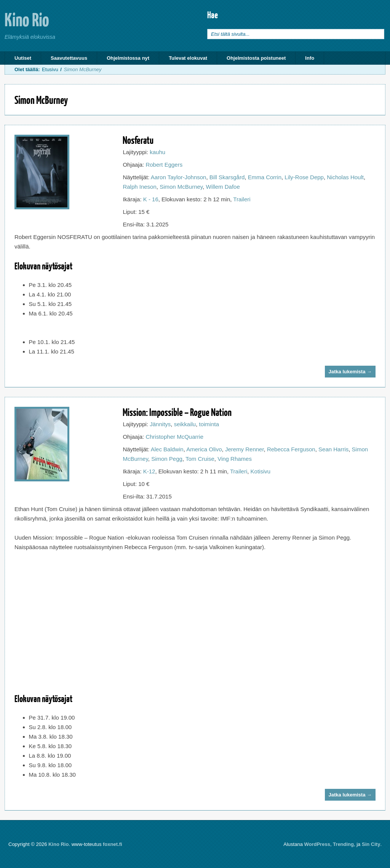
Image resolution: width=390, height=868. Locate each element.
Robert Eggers (164, 165)
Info (310, 58)
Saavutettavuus (69, 58)
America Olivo (204, 449)
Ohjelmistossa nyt (128, 58)
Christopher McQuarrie (174, 437)
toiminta (209, 424)
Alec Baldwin (167, 449)
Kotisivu (261, 471)
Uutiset (23, 58)
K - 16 (151, 199)
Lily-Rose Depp (304, 177)
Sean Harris (333, 449)
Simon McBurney (181, 187)
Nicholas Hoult (345, 177)
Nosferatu (138, 140)
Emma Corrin (265, 177)
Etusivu (50, 69)
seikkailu (185, 424)
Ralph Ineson (139, 187)
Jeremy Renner (245, 449)
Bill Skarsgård (227, 177)
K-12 (149, 471)
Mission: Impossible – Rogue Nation (177, 412)
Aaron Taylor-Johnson (179, 177)
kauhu (157, 152)
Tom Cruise (200, 459)
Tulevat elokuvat (188, 58)
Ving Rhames (235, 459)
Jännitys (160, 424)
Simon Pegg (167, 459)
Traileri (242, 199)
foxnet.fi (113, 844)
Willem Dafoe (223, 187)
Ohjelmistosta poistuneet (256, 58)
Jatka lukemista (350, 372)
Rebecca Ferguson (291, 449)
